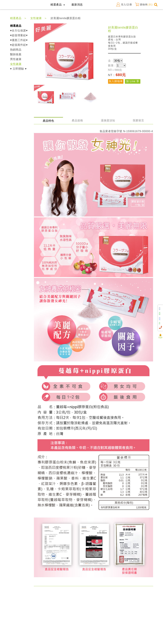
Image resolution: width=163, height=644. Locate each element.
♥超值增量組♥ (19, 35)
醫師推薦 (16, 54)
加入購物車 (116, 81)
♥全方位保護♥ (19, 31)
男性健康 (16, 59)
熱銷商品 (16, 50)
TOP (160, 337)
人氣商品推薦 (160, 333)
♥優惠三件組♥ (19, 40)
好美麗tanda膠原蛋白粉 (66, 18)
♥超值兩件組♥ (19, 45)
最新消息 (77, 5)
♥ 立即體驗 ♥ (18, 69)
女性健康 (36, 18)
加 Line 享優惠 (133, 82)
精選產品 (16, 18)
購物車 (144, 5)
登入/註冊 (124, 5)
